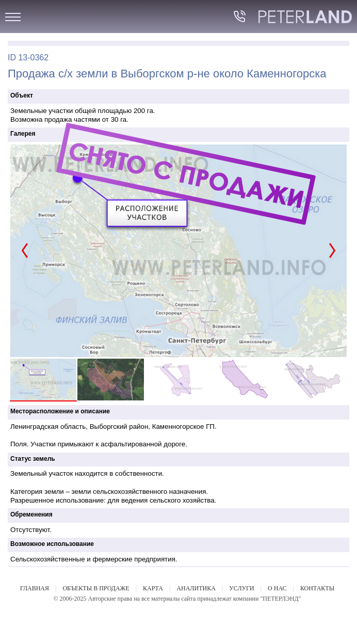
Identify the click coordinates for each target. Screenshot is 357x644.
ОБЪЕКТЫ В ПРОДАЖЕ (96, 588)
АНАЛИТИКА (196, 588)
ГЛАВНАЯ (35, 588)
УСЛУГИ (241, 588)
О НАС (277, 588)
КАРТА (153, 588)
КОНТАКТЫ (317, 588)
